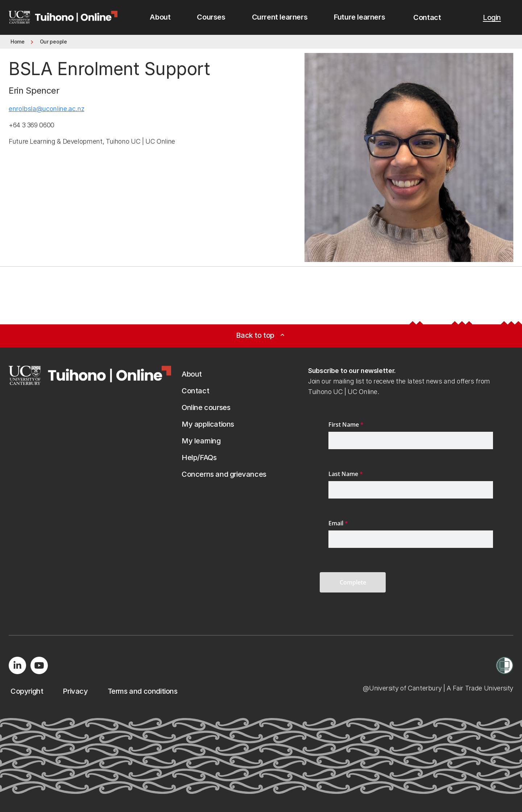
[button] (427, 17)
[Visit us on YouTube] (39, 665)
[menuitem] (160, 17)
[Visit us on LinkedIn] (17, 665)
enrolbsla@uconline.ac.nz (46, 109)
